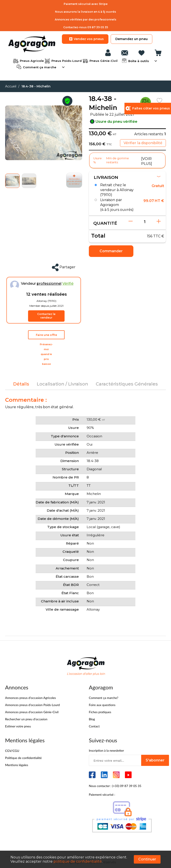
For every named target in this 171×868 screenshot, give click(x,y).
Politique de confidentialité (23, 758)
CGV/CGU (12, 751)
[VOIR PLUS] (147, 161)
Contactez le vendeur (46, 316)
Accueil (11, 86)
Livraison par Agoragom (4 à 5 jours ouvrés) (117, 205)
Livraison (127, 177)
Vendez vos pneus (85, 39)
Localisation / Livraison (62, 384)
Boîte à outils (138, 61)
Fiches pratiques (100, 712)
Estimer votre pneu (18, 726)
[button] (29, 181)
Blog (92, 719)
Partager (64, 267)
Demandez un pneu (131, 39)
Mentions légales (17, 765)
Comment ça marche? (104, 698)
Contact (94, 726)
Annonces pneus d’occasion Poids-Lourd (33, 705)
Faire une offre (46, 335)
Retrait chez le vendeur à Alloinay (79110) (117, 190)
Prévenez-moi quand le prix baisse (46, 354)
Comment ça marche (39, 67)
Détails (21, 384)
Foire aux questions (102, 705)
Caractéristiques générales (127, 384)
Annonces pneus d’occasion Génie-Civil (32, 712)
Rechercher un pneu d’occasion (26, 719)
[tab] (21, 384)
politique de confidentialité (78, 861)
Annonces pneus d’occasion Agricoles (31, 698)
